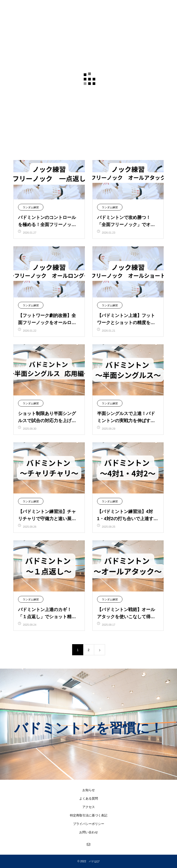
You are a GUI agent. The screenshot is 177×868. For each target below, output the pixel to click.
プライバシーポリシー (89, 824)
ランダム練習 (31, 207)
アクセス (89, 807)
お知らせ (89, 790)
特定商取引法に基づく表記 (89, 815)
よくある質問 (89, 798)
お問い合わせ (89, 832)
